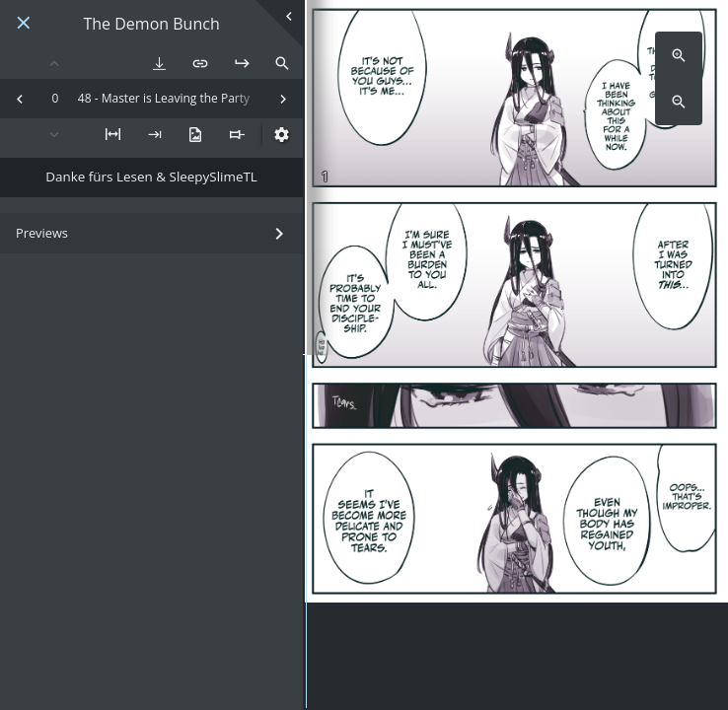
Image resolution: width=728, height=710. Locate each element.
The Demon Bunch (151, 24)
